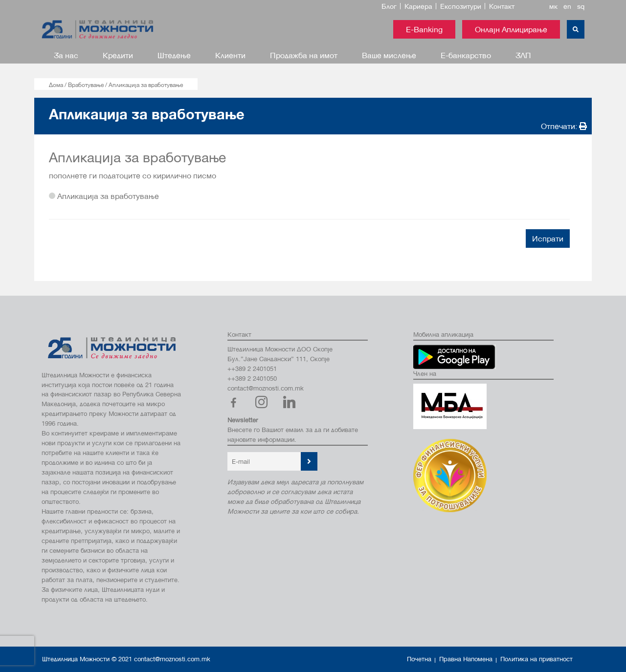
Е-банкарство (466, 55)
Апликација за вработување (104, 196)
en (567, 6)
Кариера (418, 6)
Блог (389, 6)
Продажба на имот (304, 55)
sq (581, 6)
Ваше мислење (389, 55)
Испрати (548, 238)
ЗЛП (523, 55)
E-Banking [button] (424, 29)
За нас (66, 55)
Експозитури (461, 6)
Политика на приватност (537, 659)
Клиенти (230, 55)
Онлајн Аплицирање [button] (511, 29)
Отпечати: (564, 126)
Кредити (118, 55)
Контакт (502, 6)
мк (553, 6)
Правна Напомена (466, 659)
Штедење (174, 55)
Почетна (419, 659)
